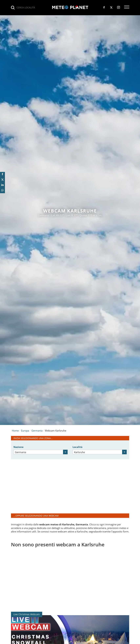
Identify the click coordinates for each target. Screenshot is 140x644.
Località (77, 447)
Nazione (18, 447)
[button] (127, 7)
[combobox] (41, 452)
